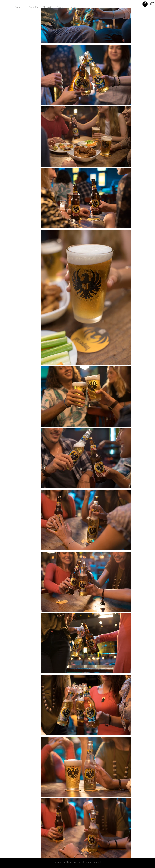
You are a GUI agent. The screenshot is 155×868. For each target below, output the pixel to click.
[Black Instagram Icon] (152, 4)
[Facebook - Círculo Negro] (145, 4)
